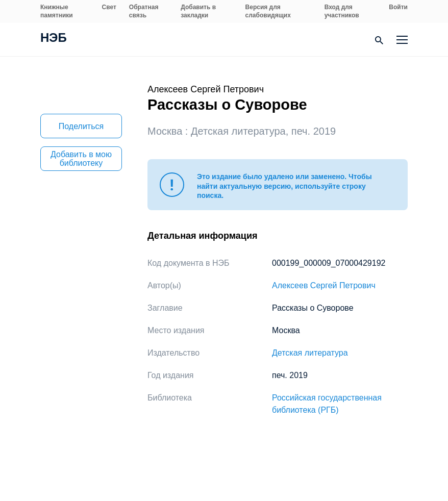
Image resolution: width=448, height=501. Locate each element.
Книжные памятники (57, 11)
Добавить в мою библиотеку (81, 159)
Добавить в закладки (198, 11)
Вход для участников (342, 11)
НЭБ (54, 39)
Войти (398, 7)
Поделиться (81, 126)
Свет (109, 7)
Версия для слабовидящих (268, 11)
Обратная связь (144, 11)
